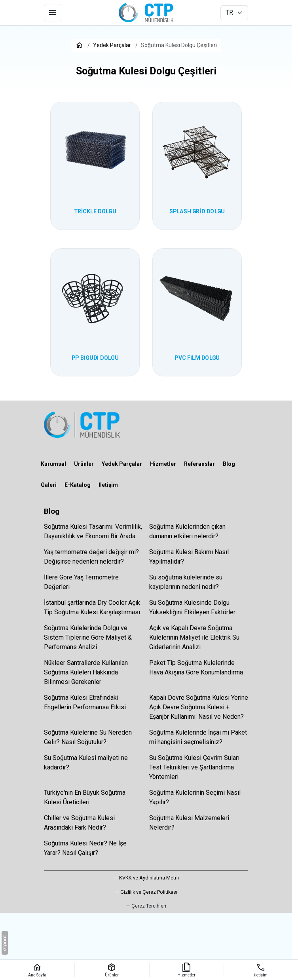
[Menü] (53, 13)
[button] (146, 906)
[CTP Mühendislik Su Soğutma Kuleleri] (146, 13)
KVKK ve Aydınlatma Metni (149, 878)
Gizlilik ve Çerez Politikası (149, 892)
